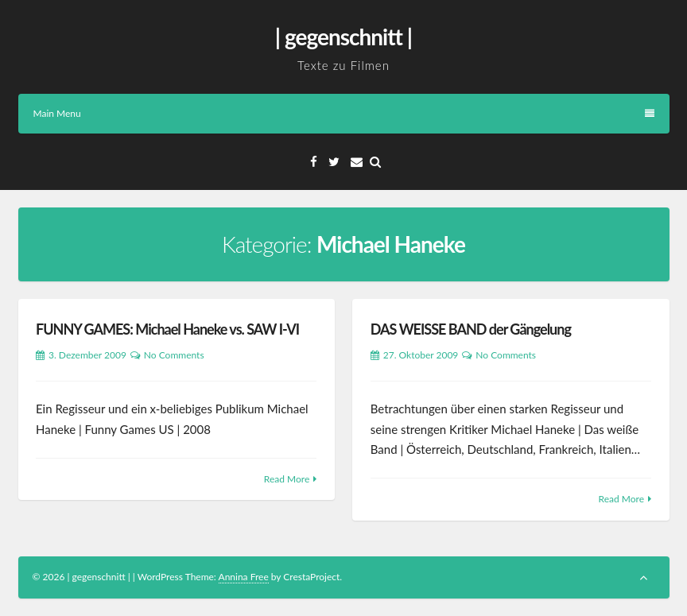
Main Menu (344, 113)
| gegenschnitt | (343, 37)
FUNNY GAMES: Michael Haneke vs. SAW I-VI (167, 329)
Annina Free (244, 577)
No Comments (174, 355)
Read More (287, 479)
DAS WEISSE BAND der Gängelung (471, 329)
